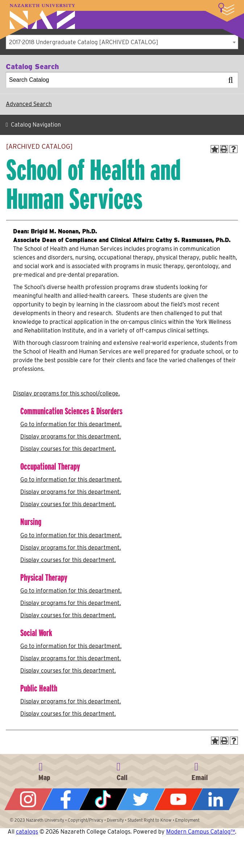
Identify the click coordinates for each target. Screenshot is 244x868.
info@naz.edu (200, 770)
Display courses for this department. (68, 449)
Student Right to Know (150, 820)
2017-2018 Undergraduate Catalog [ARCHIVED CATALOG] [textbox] (84, 42)
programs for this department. (71, 437)
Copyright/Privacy (85, 820)
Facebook (66, 799)
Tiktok (103, 799)
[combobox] (122, 42)
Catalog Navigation (36, 125)
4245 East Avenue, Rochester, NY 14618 (44, 770)
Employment (187, 820)
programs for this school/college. (66, 393)
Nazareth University (42, 16)
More (226, 9)
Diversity (115, 820)
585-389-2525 (122, 770)
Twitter (141, 799)
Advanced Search (29, 104)
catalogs (27, 832)
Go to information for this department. (71, 424)
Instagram (28, 799)
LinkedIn (216, 799)
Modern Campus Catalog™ (201, 832)
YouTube (178, 799)
